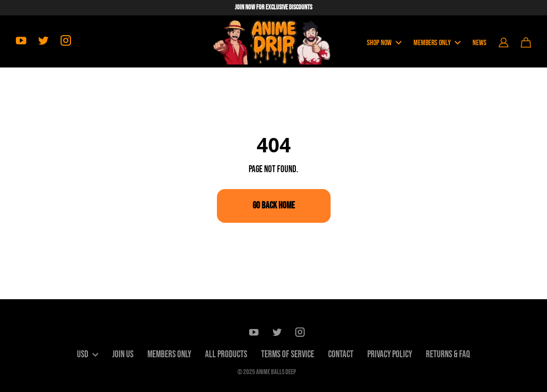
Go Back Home (274, 206)
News (479, 43)
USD (88, 355)
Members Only (437, 43)
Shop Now (384, 43)
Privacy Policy (390, 355)
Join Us (123, 355)
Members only (169, 355)
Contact (341, 355)
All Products (226, 355)
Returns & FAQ (448, 355)
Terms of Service (288, 355)
